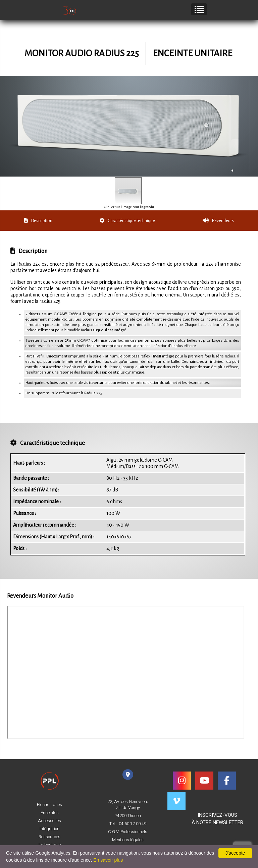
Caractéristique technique (127, 221)
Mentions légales (128, 840)
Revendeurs (218, 221)
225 (133, 53)
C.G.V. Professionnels (128, 832)
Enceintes (50, 813)
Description (38, 221)
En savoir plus (108, 860)
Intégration (49, 829)
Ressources (49, 837)
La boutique (50, 845)
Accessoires (49, 821)
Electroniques (49, 805)
